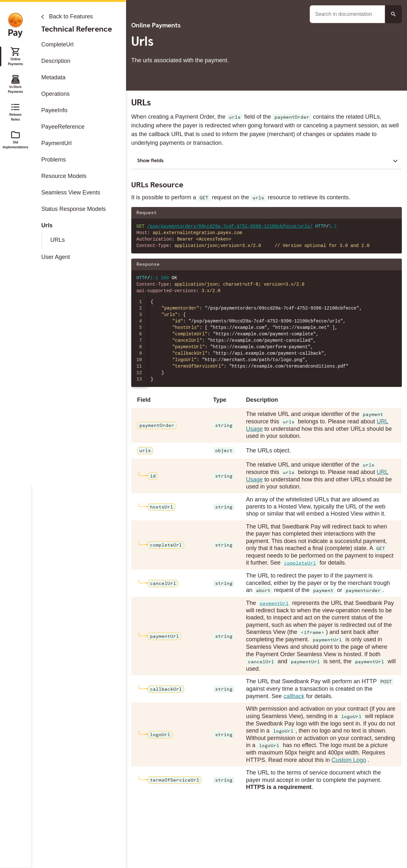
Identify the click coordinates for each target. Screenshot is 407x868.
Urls (47, 225)
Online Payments (15, 56)
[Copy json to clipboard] (394, 264)
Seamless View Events (71, 192)
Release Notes (15, 112)
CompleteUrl (57, 44)
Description (56, 61)
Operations (55, 94)
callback (294, 696)
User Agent (56, 257)
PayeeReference (63, 127)
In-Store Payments (15, 84)
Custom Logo (349, 760)
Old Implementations (15, 139)
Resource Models (64, 176)
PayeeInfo (54, 110)
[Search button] (393, 14)
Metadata (53, 77)
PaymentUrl (56, 143)
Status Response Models (74, 209)
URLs (58, 240)
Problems (54, 160)
